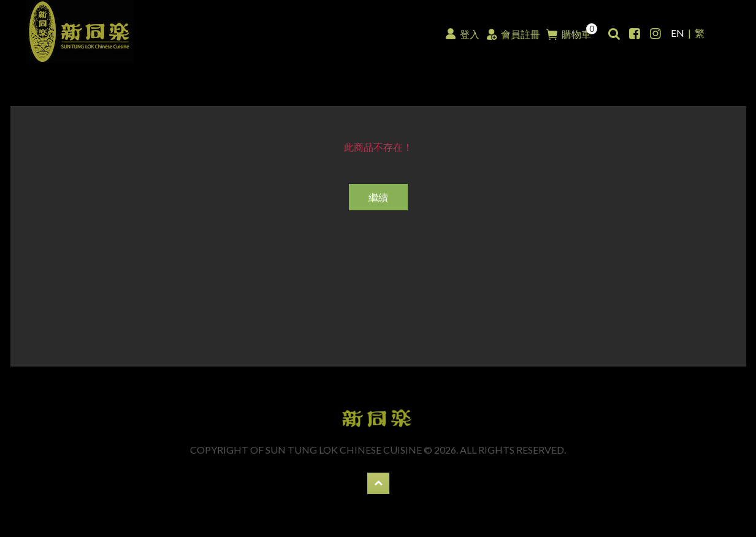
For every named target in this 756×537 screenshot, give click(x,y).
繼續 (378, 197)
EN (678, 33)
